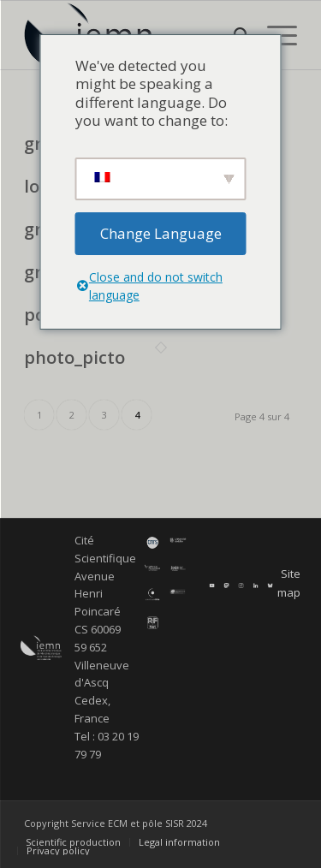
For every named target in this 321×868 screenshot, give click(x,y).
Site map (289, 583)
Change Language (161, 233)
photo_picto (74, 357)
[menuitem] (73, 842)
